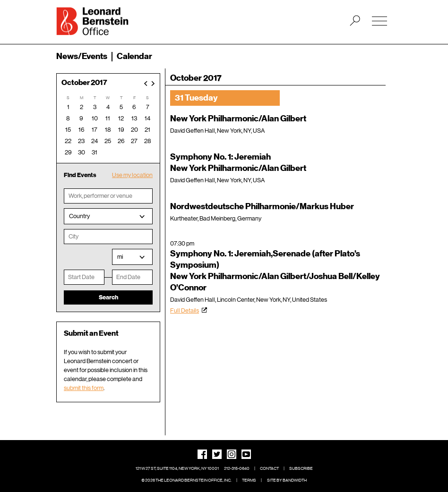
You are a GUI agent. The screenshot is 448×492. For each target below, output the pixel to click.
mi (120, 257)
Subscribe (301, 468)
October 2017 (84, 83)
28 (148, 141)
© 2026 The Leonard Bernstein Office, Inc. (186, 480)
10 (95, 118)
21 (147, 130)
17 (95, 130)
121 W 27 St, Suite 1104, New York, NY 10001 (177, 468)
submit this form (84, 388)
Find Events (80, 175)
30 (82, 152)
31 (95, 152)
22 (68, 141)
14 (147, 118)
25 (108, 141)
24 (95, 141)
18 (108, 130)
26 (121, 141)
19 (121, 130)
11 (108, 118)
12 (121, 118)
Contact (269, 468)
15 (68, 130)
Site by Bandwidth (287, 480)
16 (82, 130)
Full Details (185, 310)
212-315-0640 (237, 468)
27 (134, 141)
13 (134, 118)
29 (68, 152)
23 (81, 141)
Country (79, 216)
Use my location (132, 175)
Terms (249, 480)
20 (134, 130)
